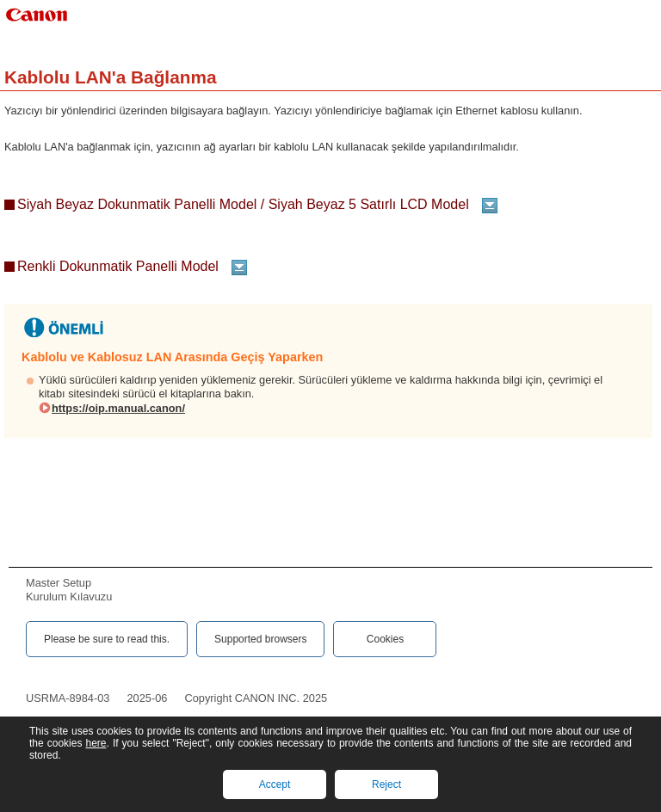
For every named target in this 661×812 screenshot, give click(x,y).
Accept (275, 784)
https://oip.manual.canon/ (118, 408)
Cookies (385, 639)
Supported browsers (260, 639)
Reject (386, 784)
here (96, 743)
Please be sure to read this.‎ (107, 639)
